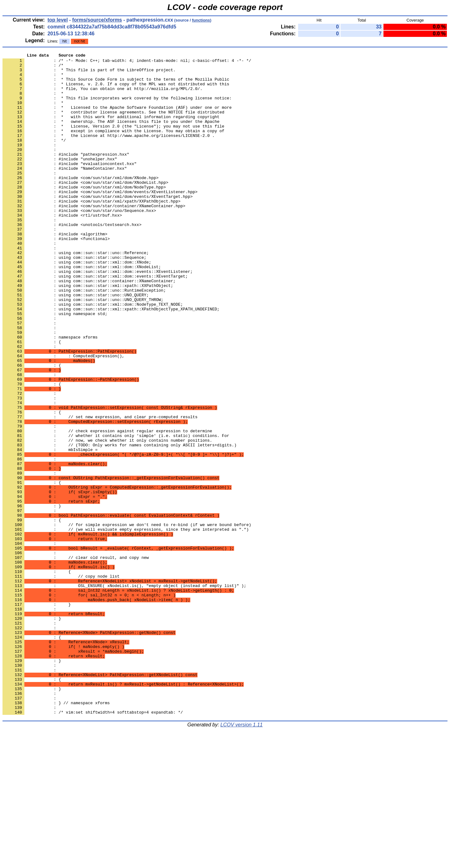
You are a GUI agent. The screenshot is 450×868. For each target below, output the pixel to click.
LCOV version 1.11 (241, 857)
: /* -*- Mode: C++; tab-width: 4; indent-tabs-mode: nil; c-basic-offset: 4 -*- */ (127, 62)
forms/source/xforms (97, 20)
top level (58, 20)
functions (201, 20)
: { (32, 400)
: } (32, 597)
